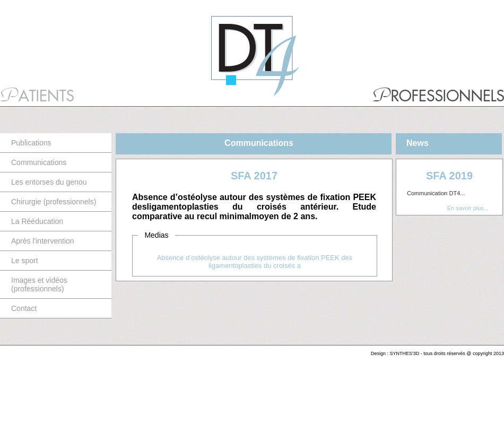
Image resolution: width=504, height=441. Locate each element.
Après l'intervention (43, 241)
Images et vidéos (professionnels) (39, 284)
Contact (24, 308)
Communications (39, 162)
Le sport (25, 261)
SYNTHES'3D (405, 353)
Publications (31, 143)
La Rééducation (37, 221)
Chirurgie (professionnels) (54, 202)
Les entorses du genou (49, 182)
